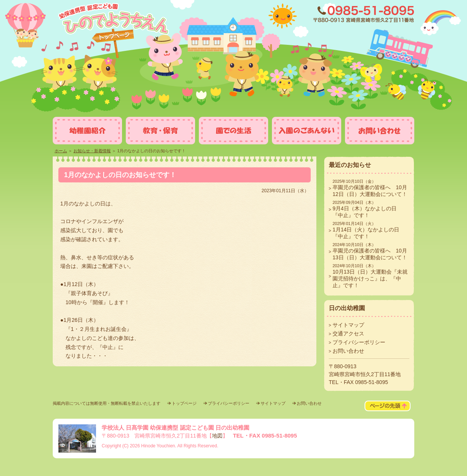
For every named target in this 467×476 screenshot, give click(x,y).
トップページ (184, 403)
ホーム (61, 151)
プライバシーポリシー (359, 342)
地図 (217, 436)
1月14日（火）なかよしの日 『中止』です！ (369, 230)
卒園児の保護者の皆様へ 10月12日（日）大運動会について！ (370, 188)
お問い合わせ (348, 351)
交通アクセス (348, 334)
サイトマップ (348, 325)
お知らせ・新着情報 (92, 151)
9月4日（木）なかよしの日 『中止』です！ (367, 209)
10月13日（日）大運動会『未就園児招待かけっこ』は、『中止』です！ (370, 276)
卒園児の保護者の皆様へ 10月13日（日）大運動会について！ (370, 251)
